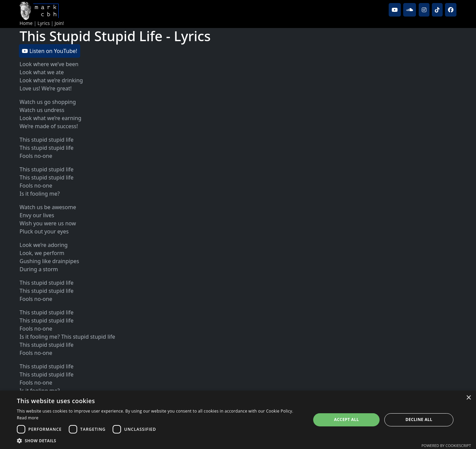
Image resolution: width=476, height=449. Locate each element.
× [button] (468, 398)
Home (26, 23)
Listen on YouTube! (50, 51)
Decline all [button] (419, 419)
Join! (59, 23)
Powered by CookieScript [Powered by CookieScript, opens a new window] (446, 445)
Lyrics (43, 23)
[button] (159, 441)
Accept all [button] (347, 419)
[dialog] (238, 420)
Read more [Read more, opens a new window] (28, 418)
